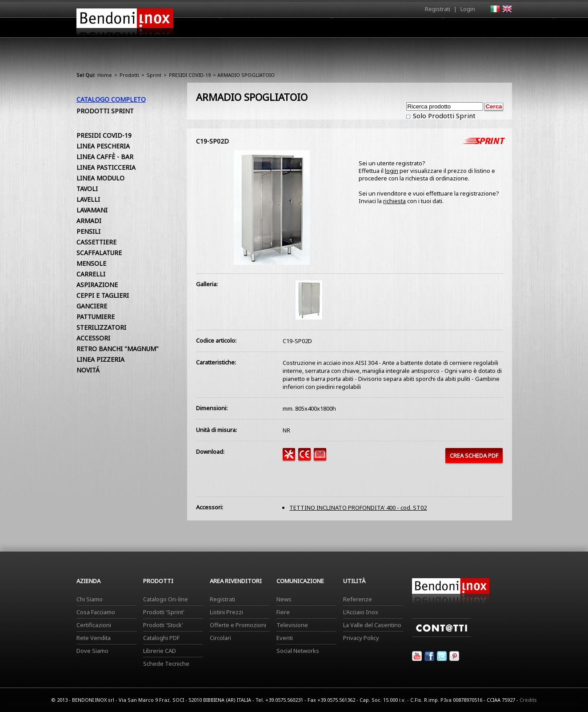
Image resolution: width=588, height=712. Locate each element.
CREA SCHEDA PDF (474, 456)
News (284, 599)
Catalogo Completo (111, 99)
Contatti (500, 27)
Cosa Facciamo (96, 612)
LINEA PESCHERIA (103, 146)
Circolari (220, 638)
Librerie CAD (160, 651)
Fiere (283, 612)
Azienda (278, 30)
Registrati (438, 9)
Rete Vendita (94, 638)
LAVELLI (88, 199)
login (392, 171)
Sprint (154, 75)
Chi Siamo (90, 599)
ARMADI (89, 221)
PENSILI (88, 231)
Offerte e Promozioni (238, 625)
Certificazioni (94, 625)
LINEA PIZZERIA (100, 359)
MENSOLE (91, 263)
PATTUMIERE (96, 317)
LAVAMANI (92, 210)
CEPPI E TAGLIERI (103, 295)
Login (468, 9)
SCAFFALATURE (99, 253)
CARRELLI (91, 274)
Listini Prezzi (226, 612)
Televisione (292, 625)
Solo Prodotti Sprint (443, 116)
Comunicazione (422, 30)
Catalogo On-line (166, 599)
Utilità (466, 30)
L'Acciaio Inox (361, 612)
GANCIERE (92, 306)
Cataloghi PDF (161, 638)
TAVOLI (87, 189)
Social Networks (298, 651)
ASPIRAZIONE (97, 285)
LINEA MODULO (100, 178)
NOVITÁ (88, 370)
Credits (528, 700)
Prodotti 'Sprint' (164, 612)
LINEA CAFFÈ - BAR (105, 157)
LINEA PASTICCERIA (106, 167)
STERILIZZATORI (101, 327)
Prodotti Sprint (105, 111)
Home (244, 27)
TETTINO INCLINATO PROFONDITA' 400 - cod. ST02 (358, 508)
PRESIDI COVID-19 (190, 75)
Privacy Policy (361, 638)
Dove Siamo (92, 651)
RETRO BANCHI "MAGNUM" (118, 349)
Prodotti (315, 30)
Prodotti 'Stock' (163, 625)
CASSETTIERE (96, 242)
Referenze (358, 599)
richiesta (394, 201)
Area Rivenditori (363, 30)
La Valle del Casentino (372, 625)
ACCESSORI (93, 338)
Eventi (285, 638)
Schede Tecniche (166, 664)
